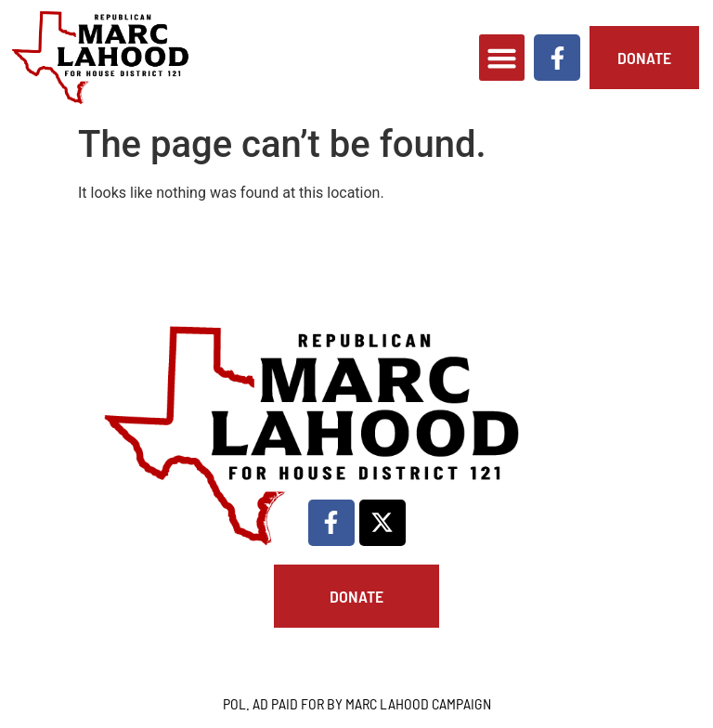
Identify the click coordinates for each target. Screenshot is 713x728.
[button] (502, 58)
